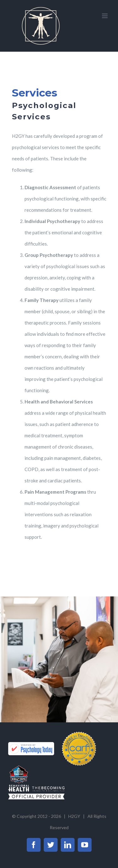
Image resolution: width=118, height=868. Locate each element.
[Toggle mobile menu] (105, 16)
